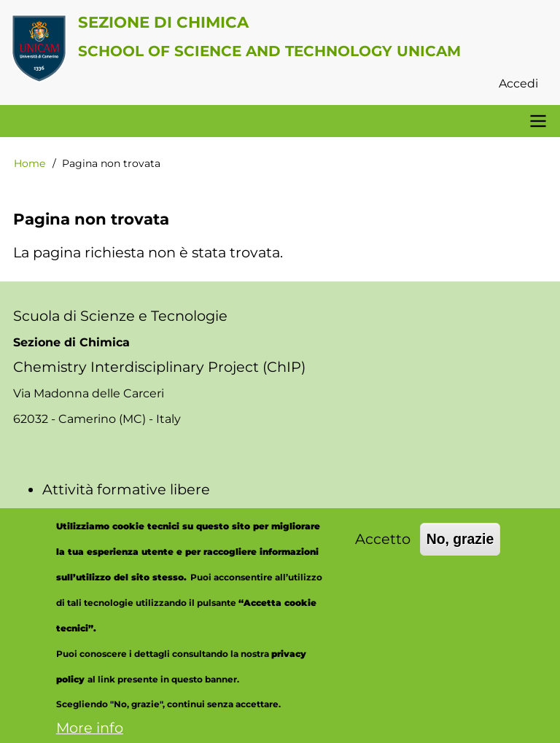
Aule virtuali (84, 515)
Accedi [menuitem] (518, 83)
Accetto (383, 553)
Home (30, 163)
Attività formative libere (126, 489)
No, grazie (460, 553)
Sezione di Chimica (163, 22)
